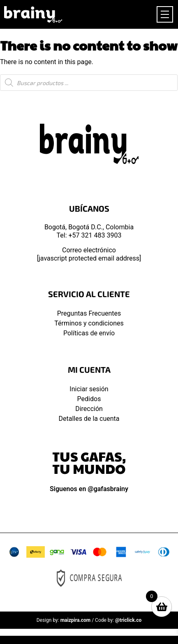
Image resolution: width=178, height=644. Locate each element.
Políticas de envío (89, 333)
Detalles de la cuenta (89, 419)
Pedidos (89, 399)
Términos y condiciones (89, 323)
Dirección (89, 409)
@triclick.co (128, 620)
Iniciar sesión (89, 389)
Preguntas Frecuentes (89, 313)
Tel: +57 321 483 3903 (89, 235)
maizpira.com (76, 620)
